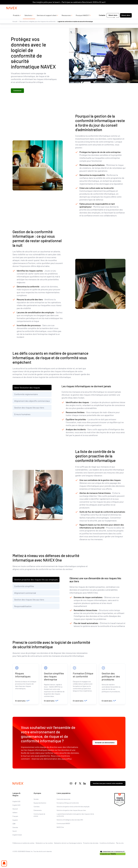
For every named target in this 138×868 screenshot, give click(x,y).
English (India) (17, 835)
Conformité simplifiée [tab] (24, 586)
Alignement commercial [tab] (25, 593)
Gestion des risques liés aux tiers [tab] (29, 408)
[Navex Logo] (12, 12)
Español (15, 820)
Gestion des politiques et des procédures (111, 677)
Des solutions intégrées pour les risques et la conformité (37, 26)
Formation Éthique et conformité (83, 675)
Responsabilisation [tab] (23, 606)
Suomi (15, 832)
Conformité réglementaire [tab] (26, 394)
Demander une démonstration (105, 743)
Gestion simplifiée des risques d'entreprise (54, 677)
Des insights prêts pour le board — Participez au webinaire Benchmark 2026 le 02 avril (69, 2)
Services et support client (47, 19)
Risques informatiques (23, 675)
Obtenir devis (113, 19)
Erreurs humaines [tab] (22, 414)
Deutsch (15, 809)
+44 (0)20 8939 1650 (111, 7)
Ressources (66, 19)
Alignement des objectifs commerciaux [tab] (32, 401)
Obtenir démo (126, 19)
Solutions (28, 19)
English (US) (16, 802)
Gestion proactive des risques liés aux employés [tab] (36, 580)
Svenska (15, 828)
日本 (14, 824)
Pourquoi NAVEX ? (83, 19)
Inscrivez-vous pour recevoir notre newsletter (108, 784)
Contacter (102, 19)
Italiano (15, 813)
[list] (126, 7)
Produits (16, 19)
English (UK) (16, 806)
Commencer (17, 91)
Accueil (15, 26)
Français (15, 817)
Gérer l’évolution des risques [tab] (27, 388)
